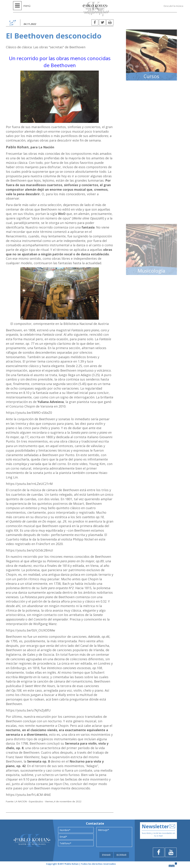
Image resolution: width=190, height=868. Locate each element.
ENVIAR (106, 855)
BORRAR (121, 855)
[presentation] (75, 852)
